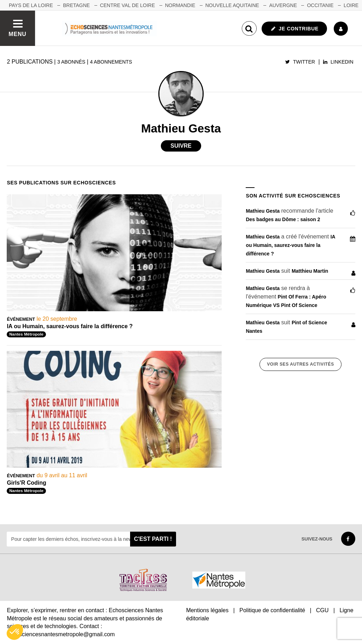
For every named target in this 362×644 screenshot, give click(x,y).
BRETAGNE (76, 5)
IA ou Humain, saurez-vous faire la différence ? (70, 326)
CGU (322, 610)
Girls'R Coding (26, 483)
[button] (15, 632)
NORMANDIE (180, 5)
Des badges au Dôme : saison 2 (283, 219)
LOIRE (351, 5)
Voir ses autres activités (300, 364)
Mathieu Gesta (263, 211)
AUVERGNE (283, 5)
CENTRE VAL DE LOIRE (128, 5)
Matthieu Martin (310, 271)
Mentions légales (207, 610)
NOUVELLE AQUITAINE (232, 5)
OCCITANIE (320, 5)
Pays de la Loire (31, 5)
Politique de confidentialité (272, 610)
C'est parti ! (153, 539)
